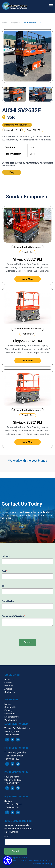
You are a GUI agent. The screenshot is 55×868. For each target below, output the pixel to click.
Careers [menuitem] (8, 683)
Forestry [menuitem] (8, 710)
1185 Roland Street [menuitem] (14, 756)
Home (5, 23)
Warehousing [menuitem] (11, 720)
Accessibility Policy (43, 863)
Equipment (15, 23)
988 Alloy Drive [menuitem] (12, 731)
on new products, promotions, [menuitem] (19, 829)
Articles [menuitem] (8, 689)
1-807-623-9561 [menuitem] (12, 735)
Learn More (28, 279)
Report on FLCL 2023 (40, 861)
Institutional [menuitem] (10, 714)
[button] (16, 6)
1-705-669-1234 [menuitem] (12, 807)
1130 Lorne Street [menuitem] (13, 804)
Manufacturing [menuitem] (11, 717)
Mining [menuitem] (8, 704)
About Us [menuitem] (9, 679)
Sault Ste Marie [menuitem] (12, 777)
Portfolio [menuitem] (9, 686)
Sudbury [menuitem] (8, 801)
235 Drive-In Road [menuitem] (13, 780)
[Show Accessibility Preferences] (8, 860)
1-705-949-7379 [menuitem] (12, 783)
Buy (12, 172)
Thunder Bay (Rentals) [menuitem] (15, 753)
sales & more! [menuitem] (11, 832)
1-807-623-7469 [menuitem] (12, 759)
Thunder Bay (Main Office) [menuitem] (17, 728)
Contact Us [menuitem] (10, 692)
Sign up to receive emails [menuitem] (17, 825)
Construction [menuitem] (11, 707)
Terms (23, 861)
